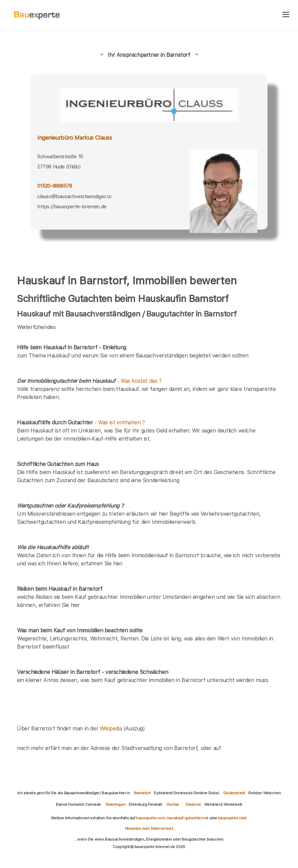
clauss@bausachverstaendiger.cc (74, 196)
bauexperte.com (151, 818)
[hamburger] (286, 15)
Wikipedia (112, 729)
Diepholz (193, 804)
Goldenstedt (234, 793)
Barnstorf (142, 793)
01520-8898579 (55, 186)
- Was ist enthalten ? (81, 423)
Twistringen (115, 804)
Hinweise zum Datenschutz (149, 828)
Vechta (173, 804)
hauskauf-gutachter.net (188, 818)
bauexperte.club (232, 818)
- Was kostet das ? (89, 381)
